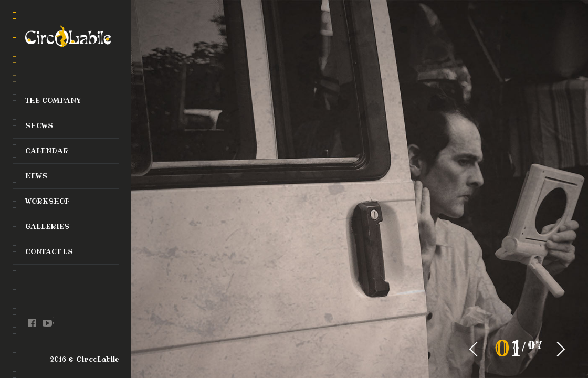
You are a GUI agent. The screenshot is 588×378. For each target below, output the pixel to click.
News (36, 176)
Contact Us (49, 251)
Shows (39, 125)
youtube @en (47, 323)
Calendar (47, 151)
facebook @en (32, 323)
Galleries (47, 226)
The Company (53, 100)
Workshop (47, 201)
